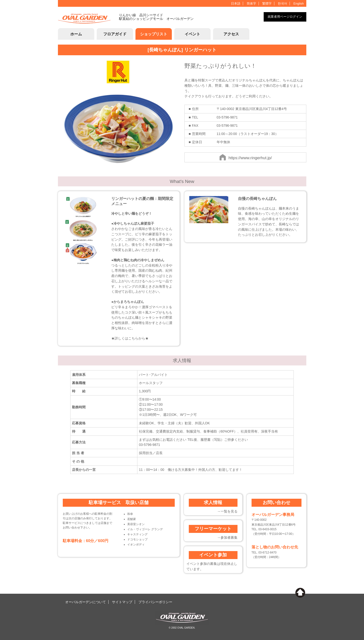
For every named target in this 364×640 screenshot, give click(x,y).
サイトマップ (122, 602)
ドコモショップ (137, 539)
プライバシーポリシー (155, 602)
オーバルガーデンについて (86, 602)
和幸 (130, 514)
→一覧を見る (227, 511)
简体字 (251, 4)
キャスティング (137, 534)
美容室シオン (136, 524)
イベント (192, 34)
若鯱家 (132, 519)
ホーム (76, 34)
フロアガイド (115, 34)
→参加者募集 (227, 537)
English (299, 4)
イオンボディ (136, 545)
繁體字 (267, 4)
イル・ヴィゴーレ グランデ (145, 529)
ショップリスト (154, 34)
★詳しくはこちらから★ (130, 338)
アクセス (231, 34)
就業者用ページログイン (285, 17)
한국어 (282, 4)
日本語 (236, 4)
